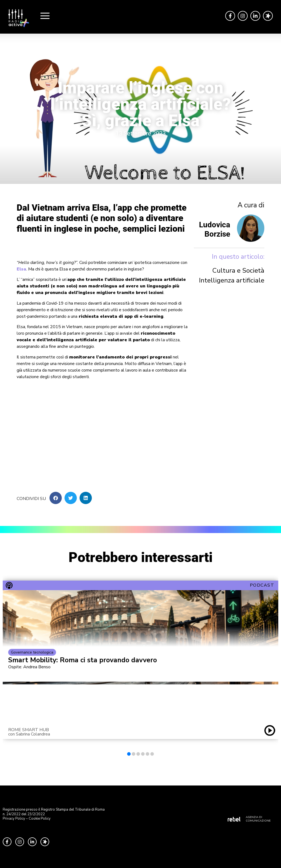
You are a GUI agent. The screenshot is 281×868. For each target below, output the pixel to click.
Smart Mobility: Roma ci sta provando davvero (83, 660)
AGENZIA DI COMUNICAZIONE (258, 819)
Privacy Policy (14, 819)
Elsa (21, 269)
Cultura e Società (238, 270)
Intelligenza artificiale (232, 280)
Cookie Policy (40, 819)
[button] (56, 498)
